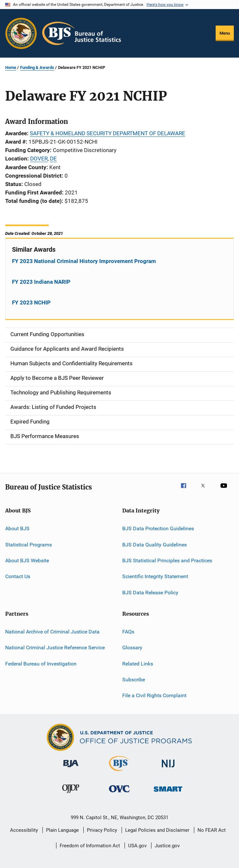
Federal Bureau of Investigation (41, 664)
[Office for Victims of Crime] (119, 793)
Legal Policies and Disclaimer (157, 830)
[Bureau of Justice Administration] (71, 768)
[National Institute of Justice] (168, 769)
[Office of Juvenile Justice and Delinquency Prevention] (71, 794)
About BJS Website (27, 560)
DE (53, 159)
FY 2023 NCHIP (31, 302)
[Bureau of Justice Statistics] (120, 772)
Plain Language (62, 830)
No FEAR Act (212, 830)
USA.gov (137, 846)
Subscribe (134, 680)
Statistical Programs (29, 544)
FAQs (128, 632)
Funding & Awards (37, 67)
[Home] (82, 33)
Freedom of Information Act (90, 846)
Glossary (132, 648)
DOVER (39, 159)
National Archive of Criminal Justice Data (52, 632)
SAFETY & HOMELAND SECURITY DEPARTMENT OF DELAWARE (108, 133)
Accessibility (24, 830)
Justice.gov (167, 846)
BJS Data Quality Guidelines (155, 544)
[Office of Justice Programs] (21, 33)
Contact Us (18, 576)
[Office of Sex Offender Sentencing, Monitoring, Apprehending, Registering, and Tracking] (168, 793)
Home (11, 67)
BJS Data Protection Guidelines (158, 528)
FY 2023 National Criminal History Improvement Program (84, 261)
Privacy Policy (102, 830)
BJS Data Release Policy (150, 592)
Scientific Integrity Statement (155, 576)
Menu (225, 33)
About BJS (17, 528)
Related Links (138, 664)
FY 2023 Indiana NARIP (41, 282)
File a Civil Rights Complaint (154, 695)
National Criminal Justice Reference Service (55, 648)
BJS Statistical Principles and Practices (167, 560)
